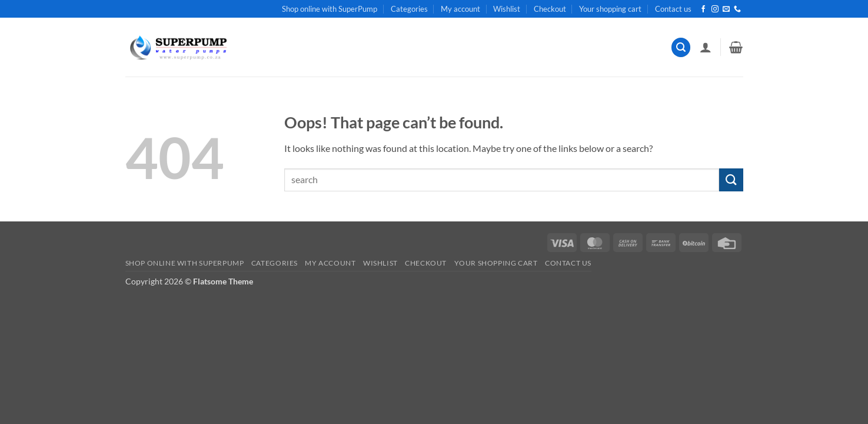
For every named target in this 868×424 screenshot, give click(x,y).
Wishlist (507, 9)
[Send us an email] (726, 9)
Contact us (673, 9)
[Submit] (731, 180)
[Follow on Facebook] (703, 9)
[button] (681, 47)
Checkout (550, 9)
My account (460, 9)
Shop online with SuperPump (330, 9)
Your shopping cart (610, 9)
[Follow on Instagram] (715, 9)
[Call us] (737, 9)
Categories (409, 9)
